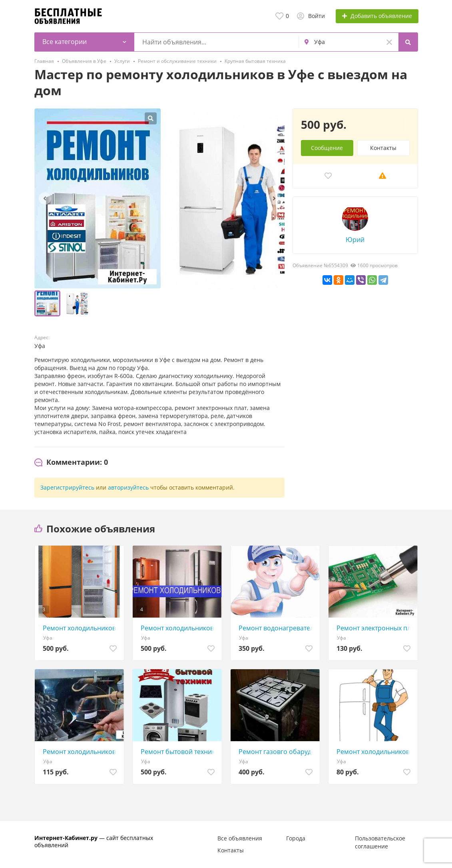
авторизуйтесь (128, 487)
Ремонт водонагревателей (277, 628)
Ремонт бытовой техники (179, 752)
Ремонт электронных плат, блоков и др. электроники (375, 628)
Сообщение (327, 148)
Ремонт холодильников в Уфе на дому (81, 628)
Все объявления (240, 838)
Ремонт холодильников (79, 752)
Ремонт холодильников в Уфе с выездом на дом (179, 628)
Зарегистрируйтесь (67, 487)
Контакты (383, 148)
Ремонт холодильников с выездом (375, 752)
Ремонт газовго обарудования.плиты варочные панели (277, 752)
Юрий (355, 240)
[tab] (71, 462)
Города (296, 838)
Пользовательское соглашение (380, 842)
